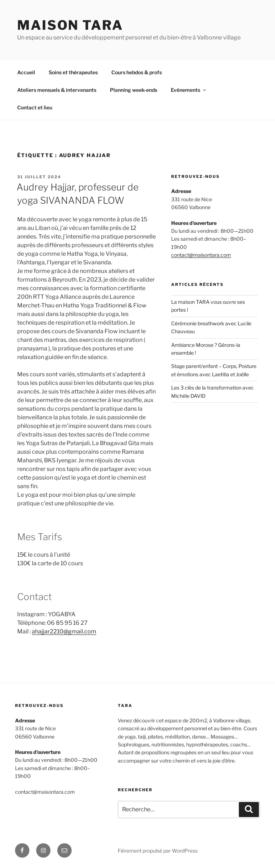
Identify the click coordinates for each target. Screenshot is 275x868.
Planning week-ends (134, 90)
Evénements (189, 90)
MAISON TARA (70, 25)
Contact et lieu (35, 107)
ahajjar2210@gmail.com (64, 631)
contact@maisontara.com (201, 255)
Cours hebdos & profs (137, 72)
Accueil (26, 72)
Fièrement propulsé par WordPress (158, 851)
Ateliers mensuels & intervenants (57, 90)
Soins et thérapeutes (73, 72)
